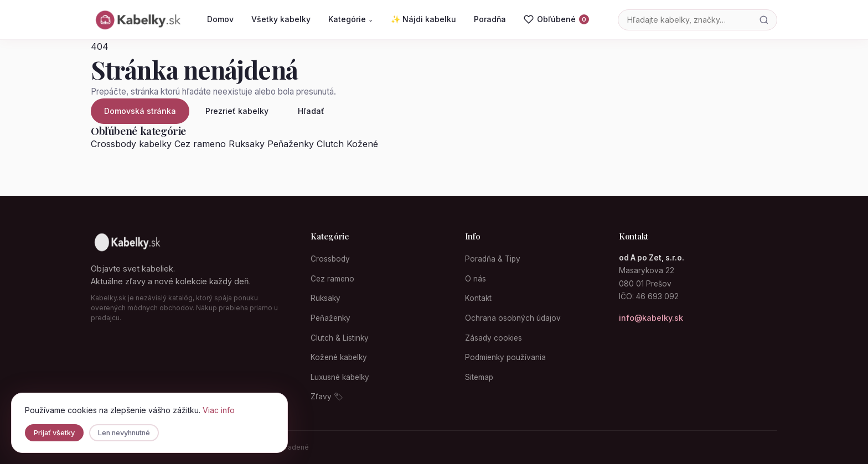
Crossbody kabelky (131, 144)
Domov (220, 19)
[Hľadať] (764, 20)
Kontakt (478, 298)
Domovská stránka (140, 111)
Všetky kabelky (281, 19)
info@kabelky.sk (651, 318)
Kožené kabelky (339, 357)
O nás (476, 279)
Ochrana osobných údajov (513, 318)
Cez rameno (200, 144)
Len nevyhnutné (124, 433)
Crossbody (330, 259)
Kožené (362, 144)
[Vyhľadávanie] (685, 20)
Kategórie (351, 19)
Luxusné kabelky (340, 377)
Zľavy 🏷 (327, 397)
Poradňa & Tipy (493, 259)
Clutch (330, 144)
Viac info (219, 410)
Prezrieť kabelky (237, 111)
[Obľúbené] (556, 19)
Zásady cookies (494, 338)
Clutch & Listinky (340, 338)
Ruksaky (247, 144)
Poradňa (490, 19)
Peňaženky (291, 144)
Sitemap (479, 377)
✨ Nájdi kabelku (423, 19)
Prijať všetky (54, 433)
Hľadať (311, 111)
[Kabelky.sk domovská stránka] (137, 20)
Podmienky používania (505, 357)
